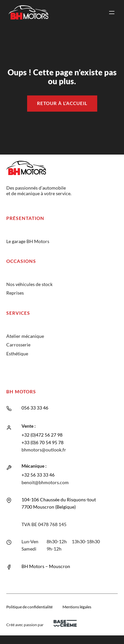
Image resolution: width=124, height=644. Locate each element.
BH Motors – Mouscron (46, 566)
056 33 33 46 (35, 408)
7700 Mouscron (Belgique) (49, 507)
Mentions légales (77, 607)
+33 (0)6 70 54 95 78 (42, 442)
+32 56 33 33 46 (38, 475)
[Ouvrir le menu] (112, 13)
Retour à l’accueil (62, 103)
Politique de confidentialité (29, 607)
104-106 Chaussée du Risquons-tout (59, 500)
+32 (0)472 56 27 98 (42, 435)
